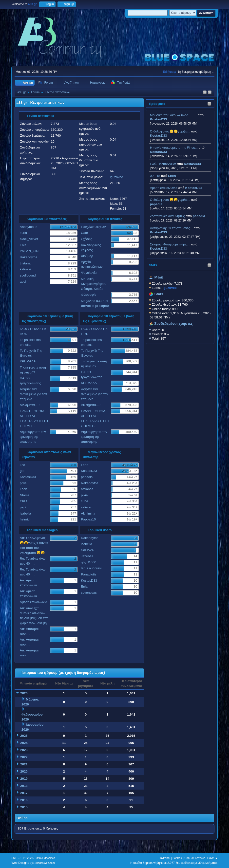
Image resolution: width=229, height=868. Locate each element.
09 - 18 (155, 176)
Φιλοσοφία (89, 295)
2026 (24, 693)
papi (23, 507)
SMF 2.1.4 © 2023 (22, 858)
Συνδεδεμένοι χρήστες (174, 324)
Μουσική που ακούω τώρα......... (173, 115)
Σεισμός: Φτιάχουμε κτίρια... (170, 244)
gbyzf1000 (89, 562)
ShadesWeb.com (45, 863)
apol (23, 282)
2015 (24, 807)
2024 (24, 743)
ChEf (23, 501)
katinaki (25, 269)
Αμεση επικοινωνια (164, 188)
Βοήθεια (177, 858)
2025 (24, 736)
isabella (25, 513)
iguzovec (117, 177)
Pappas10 (88, 519)
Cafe (84, 233)
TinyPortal (164, 858)
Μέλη (159, 277)
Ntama (25, 495)
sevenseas (89, 593)
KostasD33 (159, 119)
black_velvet (29, 239)
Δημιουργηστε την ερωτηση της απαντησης (33, 437)
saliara (86, 507)
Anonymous (28, 227)
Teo (22, 465)
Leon (172, 176)
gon (22, 471)
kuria (23, 233)
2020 (24, 771)
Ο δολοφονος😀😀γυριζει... (170, 131)
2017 (24, 793)
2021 (24, 764)
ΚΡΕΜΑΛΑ (28, 361)
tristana (25, 263)
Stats (153, 265)
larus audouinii (92, 568)
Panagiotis (89, 574)
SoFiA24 (87, 550)
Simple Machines (45, 858)
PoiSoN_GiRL (30, 251)
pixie (23, 483)
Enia (23, 245)
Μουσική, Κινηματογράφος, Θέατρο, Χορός (94, 284)
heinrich (26, 519)
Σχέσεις (86, 239)
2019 (24, 779)
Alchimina (88, 513)
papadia (156, 204)
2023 (24, 750)
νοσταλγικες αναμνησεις (168, 216)
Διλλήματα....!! (30, 405)
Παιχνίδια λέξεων (93, 227)
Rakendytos (28, 257)
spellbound (28, 275)
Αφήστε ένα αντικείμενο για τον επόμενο (33, 394)
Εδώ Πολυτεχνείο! (163, 164)
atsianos (87, 489)
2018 (24, 786)
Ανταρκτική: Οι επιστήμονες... (171, 228)
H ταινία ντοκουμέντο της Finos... (174, 148)
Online (22, 818)
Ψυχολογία (89, 273)
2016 (24, 800)
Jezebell (87, 556)
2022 (24, 757)
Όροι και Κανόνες (195, 858)
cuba (85, 501)
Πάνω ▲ (212, 858)
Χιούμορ (87, 256)
